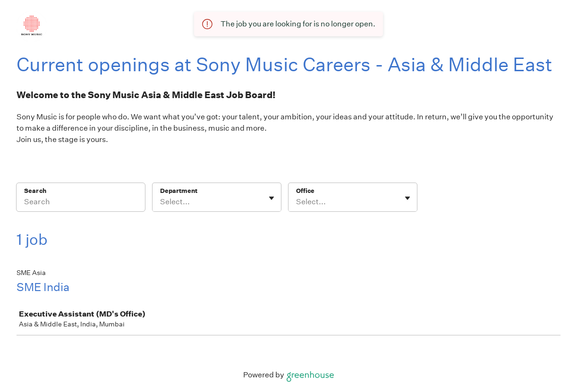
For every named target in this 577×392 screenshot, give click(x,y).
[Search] (81, 203)
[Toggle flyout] (272, 198)
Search (35, 191)
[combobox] (161, 202)
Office (305, 191)
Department (179, 191)
